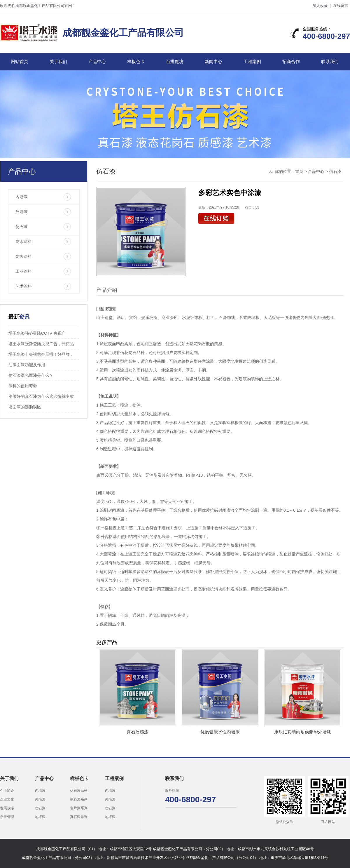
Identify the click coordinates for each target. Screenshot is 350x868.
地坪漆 (40, 817)
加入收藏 (320, 6)
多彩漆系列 (79, 799)
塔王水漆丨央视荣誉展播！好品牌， (41, 354)
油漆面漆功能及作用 (27, 365)
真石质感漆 (138, 732)
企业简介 (7, 791)
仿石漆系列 (79, 791)
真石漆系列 (79, 817)
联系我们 (330, 61)
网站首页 (20, 61)
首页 (299, 171)
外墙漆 (22, 212)
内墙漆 (22, 197)
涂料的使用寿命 (23, 386)
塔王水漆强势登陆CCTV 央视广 (37, 333)
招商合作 (291, 61)
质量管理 (7, 817)
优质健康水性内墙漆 (220, 732)
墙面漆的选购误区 (25, 407)
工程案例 (252, 61)
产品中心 (97, 61)
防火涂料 (24, 256)
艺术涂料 (24, 286)
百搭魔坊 (175, 61)
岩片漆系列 (79, 808)
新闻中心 (213, 61)
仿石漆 (22, 227)
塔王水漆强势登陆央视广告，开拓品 (41, 344)
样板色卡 (136, 61)
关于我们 (58, 61)
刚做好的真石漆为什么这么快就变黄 (41, 396)
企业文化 (7, 799)
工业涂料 (24, 271)
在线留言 (341, 6)
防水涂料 (24, 242)
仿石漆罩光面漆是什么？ (31, 375)
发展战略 (7, 808)
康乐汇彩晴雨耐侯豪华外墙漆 (303, 732)
